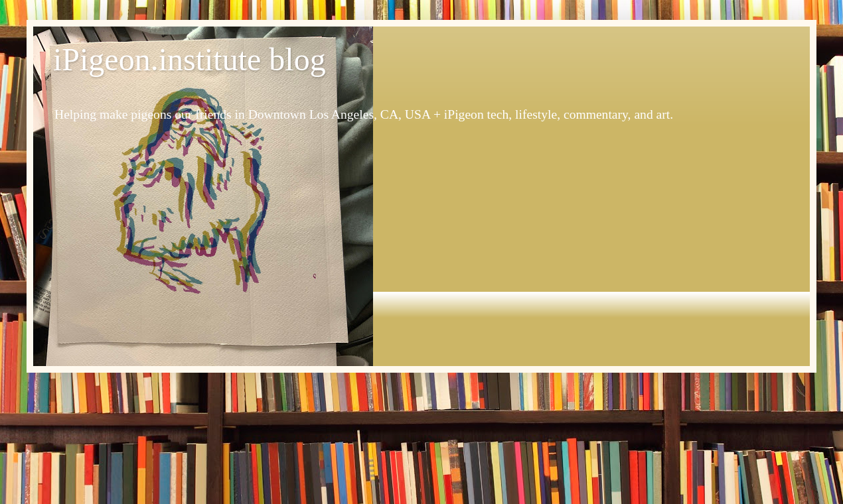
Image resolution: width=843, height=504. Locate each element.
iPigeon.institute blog (190, 59)
